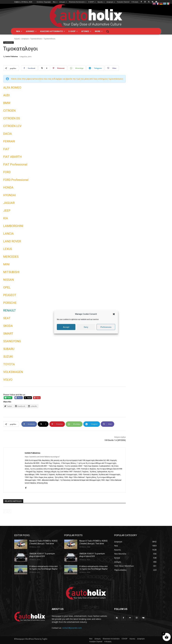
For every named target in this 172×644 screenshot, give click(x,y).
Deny (86, 327)
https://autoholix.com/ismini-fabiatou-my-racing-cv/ (42, 457)
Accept (66, 327)
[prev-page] (5, 511)
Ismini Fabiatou (12, 56)
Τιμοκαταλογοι (36, 39)
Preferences (106, 327)
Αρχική (17, 39)
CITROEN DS (12, 118)
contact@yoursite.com (72, 628)
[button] (114, 314)
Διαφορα (25, 39)
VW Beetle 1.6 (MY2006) (115, 440)
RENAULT (10, 310)
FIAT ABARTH (12, 157)
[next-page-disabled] (9, 511)
